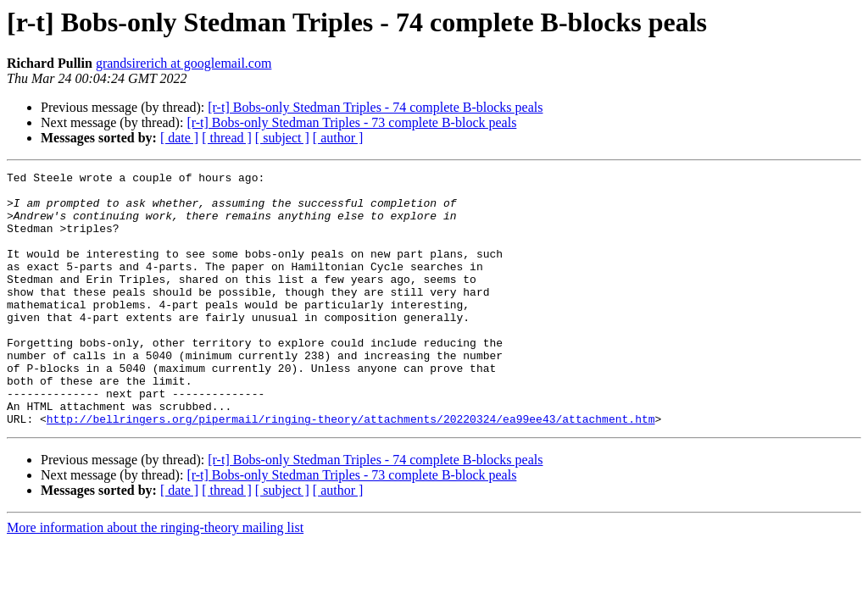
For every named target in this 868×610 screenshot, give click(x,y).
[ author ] (338, 138)
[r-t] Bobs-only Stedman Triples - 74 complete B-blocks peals (375, 107)
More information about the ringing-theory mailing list (155, 578)
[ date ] (179, 138)
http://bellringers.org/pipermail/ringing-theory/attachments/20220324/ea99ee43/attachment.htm (351, 469)
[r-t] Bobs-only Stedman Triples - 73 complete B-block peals (351, 122)
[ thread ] (227, 138)
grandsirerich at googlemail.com (184, 63)
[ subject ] (282, 138)
